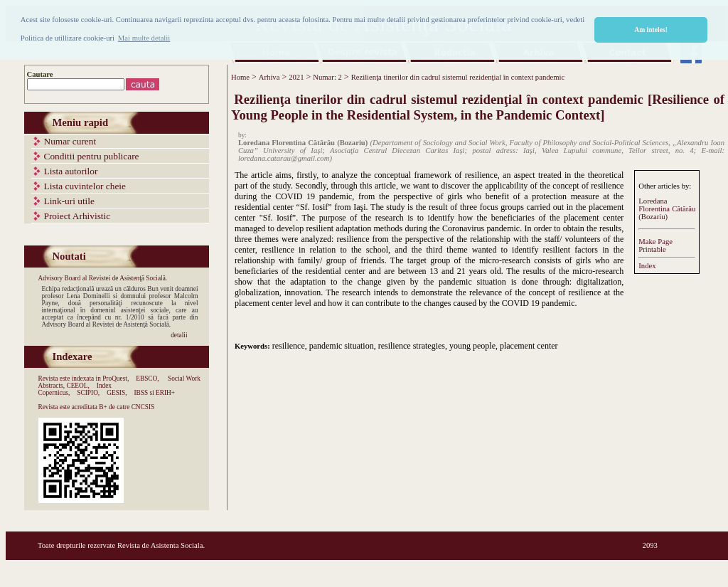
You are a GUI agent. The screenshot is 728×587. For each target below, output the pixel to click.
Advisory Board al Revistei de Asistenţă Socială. (103, 278)
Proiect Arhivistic (77, 216)
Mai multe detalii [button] (144, 38)
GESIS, (117, 393)
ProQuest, (116, 379)
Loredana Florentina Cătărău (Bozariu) (667, 209)
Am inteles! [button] (651, 30)
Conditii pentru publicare (92, 156)
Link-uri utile (69, 201)
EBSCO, (147, 379)
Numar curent (70, 141)
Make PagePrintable (655, 245)
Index (647, 266)
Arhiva (269, 77)
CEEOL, (77, 386)
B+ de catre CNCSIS (127, 407)
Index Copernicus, (75, 389)
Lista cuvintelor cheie (85, 186)
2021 (296, 77)
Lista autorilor (71, 171)
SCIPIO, (88, 393)
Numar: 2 (327, 77)
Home (240, 77)
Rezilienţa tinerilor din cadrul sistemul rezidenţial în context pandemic (458, 77)
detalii (179, 335)
